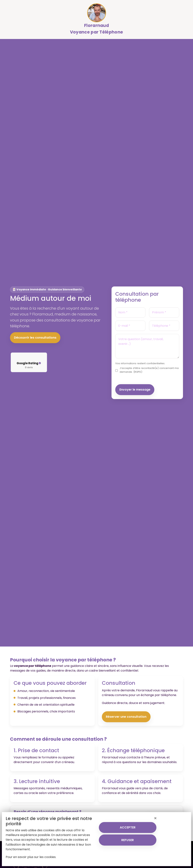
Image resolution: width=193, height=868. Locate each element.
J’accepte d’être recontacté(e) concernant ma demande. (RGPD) (149, 370)
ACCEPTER (128, 827)
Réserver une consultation (126, 717)
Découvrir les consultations (35, 338)
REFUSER (128, 840)
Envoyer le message (135, 390)
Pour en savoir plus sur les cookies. (31, 857)
